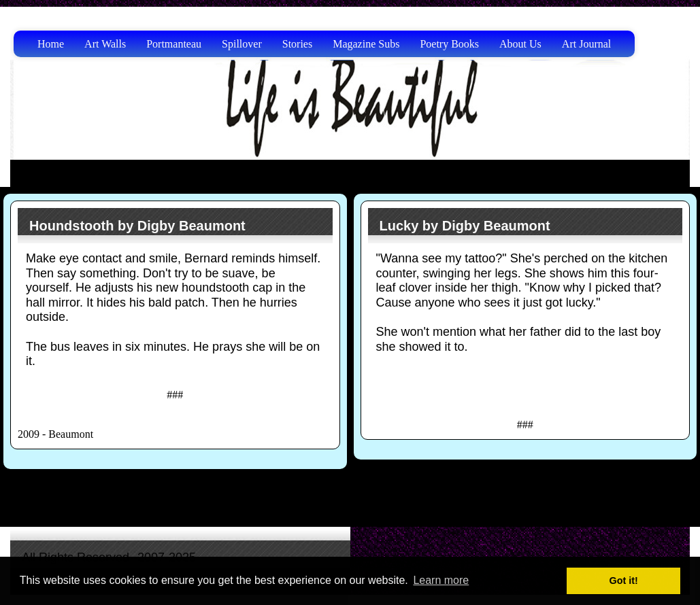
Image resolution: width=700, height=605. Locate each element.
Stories (297, 44)
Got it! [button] (624, 581)
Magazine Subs (366, 44)
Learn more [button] (441, 580)
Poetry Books (449, 44)
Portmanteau (174, 44)
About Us (520, 44)
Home (51, 44)
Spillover (242, 44)
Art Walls (105, 44)
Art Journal (586, 44)
